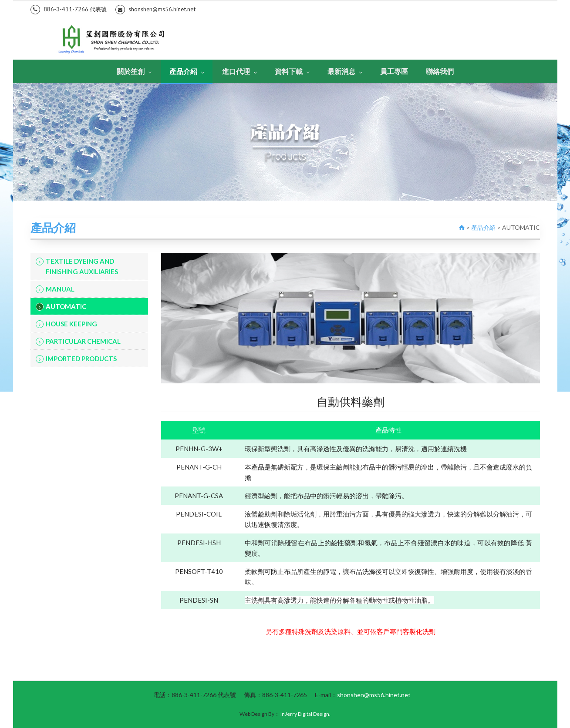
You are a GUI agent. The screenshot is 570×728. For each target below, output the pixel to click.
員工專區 (394, 71)
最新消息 (345, 71)
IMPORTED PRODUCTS (76, 359)
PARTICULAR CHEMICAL (78, 341)
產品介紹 (187, 71)
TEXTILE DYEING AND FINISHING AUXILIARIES (77, 266)
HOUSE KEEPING (66, 324)
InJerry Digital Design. (305, 714)
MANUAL (55, 289)
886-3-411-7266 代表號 (69, 10)
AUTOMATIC (61, 307)
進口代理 (239, 71)
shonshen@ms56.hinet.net (155, 10)
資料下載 (292, 71)
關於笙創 (134, 71)
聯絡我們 (440, 71)
